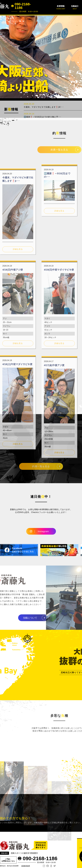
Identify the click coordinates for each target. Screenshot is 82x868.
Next (79, 57)
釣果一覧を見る (59, 152)
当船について (20, 618)
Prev (3, 57)
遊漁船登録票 (26, 866)
